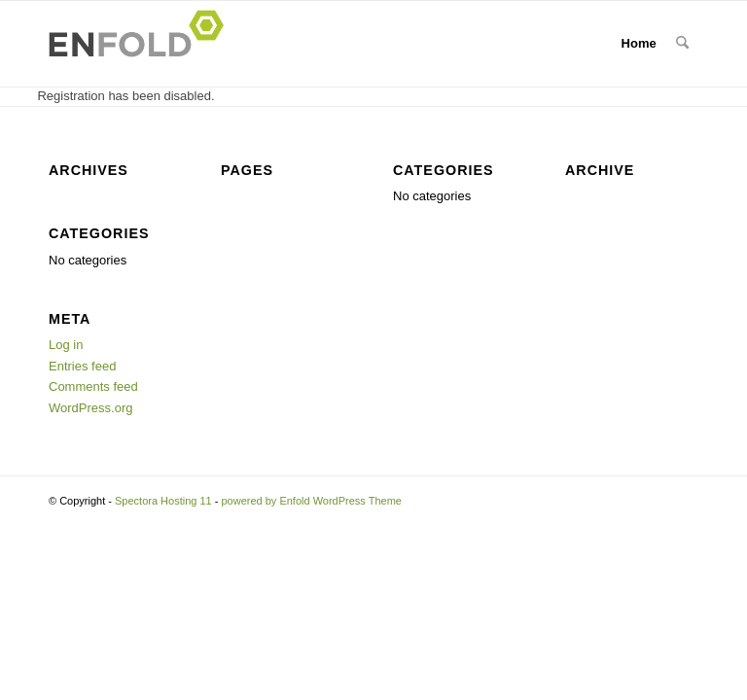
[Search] (682, 44)
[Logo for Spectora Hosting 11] (142, 44)
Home (639, 43)
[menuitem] (682, 44)
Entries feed (82, 366)
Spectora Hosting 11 (163, 501)
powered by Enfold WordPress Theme (311, 501)
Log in (66, 345)
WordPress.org (90, 408)
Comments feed (93, 386)
